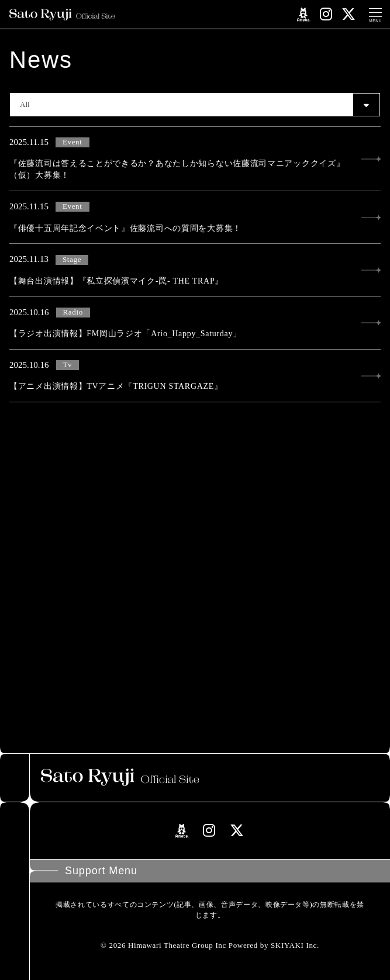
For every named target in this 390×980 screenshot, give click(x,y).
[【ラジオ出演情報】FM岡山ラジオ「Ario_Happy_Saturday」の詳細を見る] (195, 323)
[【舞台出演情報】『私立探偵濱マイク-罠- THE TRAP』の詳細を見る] (195, 270)
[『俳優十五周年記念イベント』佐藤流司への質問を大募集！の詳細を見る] (195, 218)
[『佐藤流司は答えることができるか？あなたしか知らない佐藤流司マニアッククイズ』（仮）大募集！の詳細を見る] (195, 159)
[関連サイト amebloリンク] (304, 15)
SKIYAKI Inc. (295, 945)
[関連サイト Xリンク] (349, 14)
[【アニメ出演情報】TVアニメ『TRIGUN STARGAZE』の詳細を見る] (195, 376)
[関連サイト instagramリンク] (326, 14)
